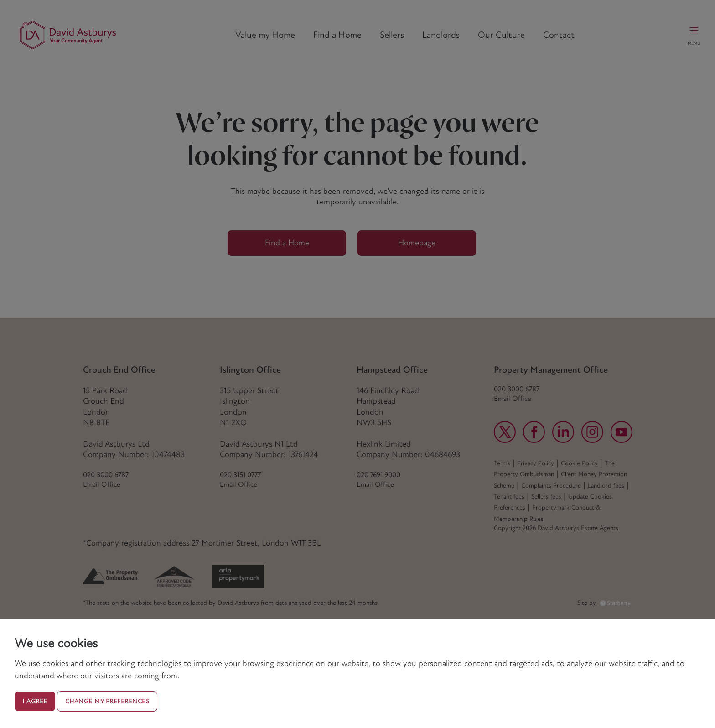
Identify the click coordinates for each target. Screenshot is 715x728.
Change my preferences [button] (107, 701)
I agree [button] (35, 701)
